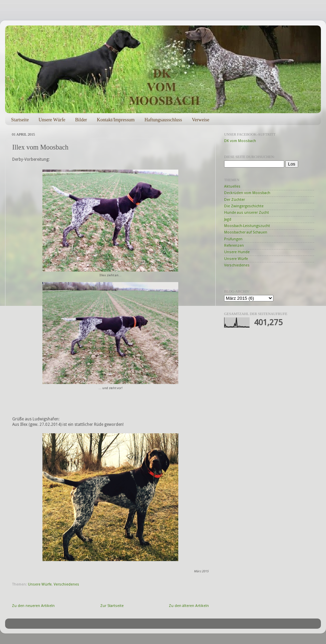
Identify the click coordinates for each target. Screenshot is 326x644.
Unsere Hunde (237, 252)
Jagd (228, 219)
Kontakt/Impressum (116, 120)
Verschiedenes (66, 584)
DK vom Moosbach (240, 141)
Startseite (20, 120)
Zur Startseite (112, 606)
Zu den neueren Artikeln (33, 606)
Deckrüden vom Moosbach (247, 193)
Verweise (201, 120)
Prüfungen (233, 239)
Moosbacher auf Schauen (246, 232)
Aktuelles (232, 186)
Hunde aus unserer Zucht (247, 213)
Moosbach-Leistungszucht (247, 226)
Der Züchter (234, 200)
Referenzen (234, 246)
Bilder (81, 120)
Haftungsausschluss (163, 120)
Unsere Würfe (52, 120)
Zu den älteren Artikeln (189, 606)
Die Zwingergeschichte (244, 206)
